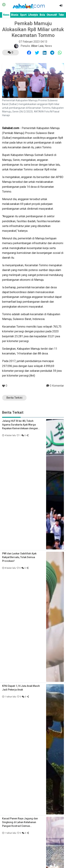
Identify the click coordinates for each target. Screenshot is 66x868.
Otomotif (52, 15)
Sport (23, 15)
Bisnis (15, 15)
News (6, 15)
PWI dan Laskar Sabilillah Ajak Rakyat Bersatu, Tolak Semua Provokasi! (19, 557)
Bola (42, 15)
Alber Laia (37, 46)
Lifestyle (33, 15)
